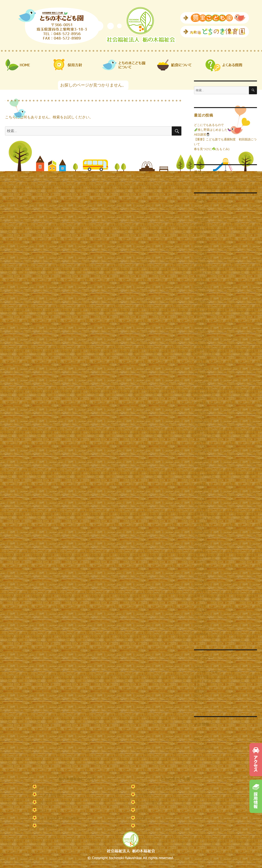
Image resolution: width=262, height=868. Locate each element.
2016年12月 (202, 620)
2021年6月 (201, 494)
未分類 (198, 701)
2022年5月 (201, 441)
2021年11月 (202, 470)
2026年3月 (201, 220)
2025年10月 (202, 244)
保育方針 (44, 787)
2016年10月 (202, 629)
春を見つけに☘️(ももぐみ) (212, 149)
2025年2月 (201, 282)
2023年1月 (201, 403)
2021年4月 (201, 504)
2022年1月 (201, 461)
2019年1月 (201, 586)
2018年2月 (201, 591)
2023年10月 (202, 360)
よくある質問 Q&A (50, 795)
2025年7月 (201, 258)
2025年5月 (201, 268)
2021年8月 (201, 485)
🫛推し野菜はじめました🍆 (213, 130)
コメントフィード (206, 744)
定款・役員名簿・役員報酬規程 (59, 818)
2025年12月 (202, 234)
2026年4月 (201, 215)
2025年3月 (201, 278)
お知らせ (200, 667)
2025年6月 (201, 263)
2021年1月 (201, 519)
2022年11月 (202, 413)
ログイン (200, 734)
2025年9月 (201, 249)
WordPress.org (204, 748)
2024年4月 (201, 331)
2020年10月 (202, 533)
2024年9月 (201, 307)
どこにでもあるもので (209, 125)
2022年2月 (201, 456)
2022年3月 (201, 451)
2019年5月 (201, 581)
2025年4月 (201, 273)
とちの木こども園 (206, 672)
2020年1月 (201, 557)
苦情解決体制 (47, 826)
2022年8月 (201, 427)
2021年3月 (201, 509)
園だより (200, 696)
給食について (47, 803)
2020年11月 (202, 528)
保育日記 (200, 691)
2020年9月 (201, 538)
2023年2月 (201, 398)
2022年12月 (202, 408)
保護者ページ (145, 818)
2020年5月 (201, 547)
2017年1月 (201, 615)
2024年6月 (201, 321)
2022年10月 (202, 417)
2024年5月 (201, 326)
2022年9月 (201, 422)
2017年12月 (202, 596)
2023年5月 (201, 384)
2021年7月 (201, 490)
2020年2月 (201, 552)
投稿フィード (203, 739)
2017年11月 (202, 600)
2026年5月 (201, 210)
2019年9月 (201, 572)
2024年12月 (202, 292)
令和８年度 (201, 686)
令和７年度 (201, 682)
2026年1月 (201, 230)
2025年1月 (201, 287)
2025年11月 (202, 239)
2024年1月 (201, 345)
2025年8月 (201, 254)
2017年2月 (201, 610)
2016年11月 (202, 625)
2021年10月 (202, 475)
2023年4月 (201, 388)
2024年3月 (201, 335)
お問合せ (142, 826)
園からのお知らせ (148, 803)
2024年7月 (201, 316)
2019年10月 (202, 567)
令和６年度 (201, 677)
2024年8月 (201, 311)
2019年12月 (202, 562)
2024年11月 (202, 297)
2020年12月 (202, 523)
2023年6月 (201, 379)
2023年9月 (201, 364)
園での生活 (144, 795)
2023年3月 (201, 393)
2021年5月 (201, 499)
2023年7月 (201, 374)
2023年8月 (201, 369)
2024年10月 (202, 302)
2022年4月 (201, 446)
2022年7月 (201, 432)
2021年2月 (201, 514)
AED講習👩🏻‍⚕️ (202, 135)
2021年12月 (202, 466)
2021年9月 (201, 480)
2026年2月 (201, 225)
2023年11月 (202, 355)
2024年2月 (201, 340)
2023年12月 (202, 350)
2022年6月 (201, 437)
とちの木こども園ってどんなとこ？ (160, 787)
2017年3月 (201, 605)
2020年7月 (201, 543)
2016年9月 (201, 634)
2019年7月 (201, 576)
